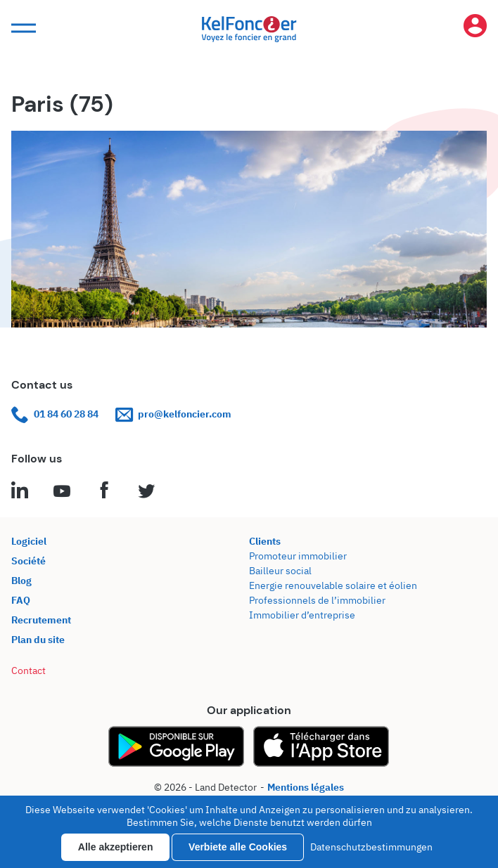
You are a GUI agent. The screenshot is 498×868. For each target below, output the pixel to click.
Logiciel (29, 541)
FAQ (21, 600)
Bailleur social (280, 571)
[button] (22, 28)
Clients (265, 541)
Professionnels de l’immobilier (317, 600)
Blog (21, 581)
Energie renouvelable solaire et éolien (333, 585)
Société (28, 561)
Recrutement (41, 620)
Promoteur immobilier (298, 556)
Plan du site (38, 640)
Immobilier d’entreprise (302, 615)
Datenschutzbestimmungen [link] (371, 847)
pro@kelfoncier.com (173, 414)
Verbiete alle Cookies (238, 847)
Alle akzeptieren (116, 847)
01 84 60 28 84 (55, 414)
